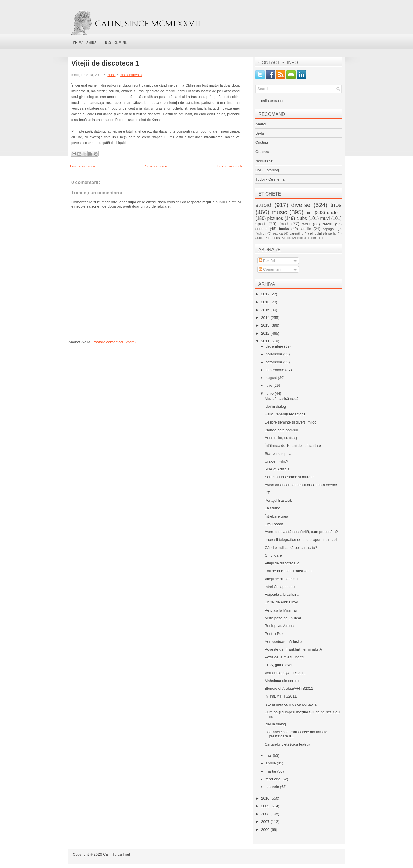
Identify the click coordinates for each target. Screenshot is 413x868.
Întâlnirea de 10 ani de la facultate (293, 446)
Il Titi (268, 493)
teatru (327, 224)
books (284, 229)
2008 (266, 814)
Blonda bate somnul (281, 430)
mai (269, 755)
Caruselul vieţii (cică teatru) (287, 744)
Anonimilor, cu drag (281, 438)
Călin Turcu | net (116, 854)
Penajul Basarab (278, 500)
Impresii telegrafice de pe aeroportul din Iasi (301, 540)
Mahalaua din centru (282, 681)
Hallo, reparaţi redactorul (285, 414)
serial (332, 233)
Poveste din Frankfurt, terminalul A (293, 649)
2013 (266, 325)
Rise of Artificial (277, 469)
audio (260, 238)
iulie (270, 385)
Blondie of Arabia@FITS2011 (289, 688)
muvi (325, 218)
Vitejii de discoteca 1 (105, 63)
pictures (275, 218)
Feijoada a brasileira (281, 594)
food (284, 224)
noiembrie (275, 354)
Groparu (262, 152)
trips (336, 205)
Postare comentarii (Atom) (114, 342)
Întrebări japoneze (280, 587)
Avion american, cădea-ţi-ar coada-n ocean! (301, 485)
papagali (329, 229)
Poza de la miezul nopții (284, 657)
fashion (261, 233)
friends (275, 238)
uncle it (334, 213)
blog (288, 238)
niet (309, 213)
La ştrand (272, 508)
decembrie (275, 346)
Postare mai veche (231, 166)
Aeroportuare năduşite (283, 642)
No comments (131, 75)
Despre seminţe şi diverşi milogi (291, 422)
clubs (111, 75)
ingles (300, 238)
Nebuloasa (264, 161)
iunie (270, 393)
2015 (266, 310)
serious (261, 229)
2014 (266, 318)
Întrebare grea (276, 516)
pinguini (316, 233)
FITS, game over (279, 665)
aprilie (271, 763)
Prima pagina (85, 42)
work (306, 224)
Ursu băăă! (274, 524)
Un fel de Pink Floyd (281, 602)
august (272, 378)
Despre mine (116, 42)
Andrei (261, 124)
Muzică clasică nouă (281, 399)
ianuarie (273, 787)
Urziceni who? (276, 461)
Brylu (260, 133)
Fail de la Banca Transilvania (288, 571)
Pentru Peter (275, 634)
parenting (296, 233)
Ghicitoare (273, 555)
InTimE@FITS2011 (281, 696)
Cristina (262, 142)
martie (271, 771)
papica (278, 233)
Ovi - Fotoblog (267, 170)
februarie (274, 779)
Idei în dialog (275, 406)
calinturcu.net (272, 101)
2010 (266, 798)
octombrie (275, 362)
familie (306, 229)
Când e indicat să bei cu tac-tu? (291, 548)
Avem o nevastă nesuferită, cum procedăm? (301, 532)
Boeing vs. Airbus (279, 626)
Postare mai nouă (83, 166)
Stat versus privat (279, 454)
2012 (266, 333)
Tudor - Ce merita (270, 179)
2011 (266, 341)
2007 (266, 822)
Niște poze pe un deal (283, 618)
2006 (266, 830)
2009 (266, 806)
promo (314, 238)
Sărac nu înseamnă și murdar (289, 477)
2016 (266, 302)
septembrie (276, 370)
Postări (267, 261)
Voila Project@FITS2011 (285, 673)
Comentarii (270, 269)
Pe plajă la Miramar (281, 610)
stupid (263, 205)
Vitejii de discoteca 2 (282, 563)
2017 (266, 294)
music (279, 212)
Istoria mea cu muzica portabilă (290, 704)
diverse (301, 205)
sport (260, 224)
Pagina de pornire (156, 166)
